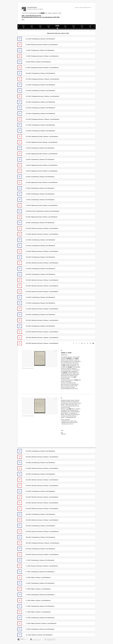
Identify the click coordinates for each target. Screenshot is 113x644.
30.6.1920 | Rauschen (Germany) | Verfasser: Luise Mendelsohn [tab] (38, 554)
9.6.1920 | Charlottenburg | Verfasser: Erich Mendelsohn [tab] (36, 223)
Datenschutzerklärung (84, 8)
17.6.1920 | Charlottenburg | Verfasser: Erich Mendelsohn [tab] (36, 297)
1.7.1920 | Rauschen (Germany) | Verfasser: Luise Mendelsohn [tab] (38, 566)
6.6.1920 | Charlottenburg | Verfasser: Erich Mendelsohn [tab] (36, 188)
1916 (23, 26)
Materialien (55, 13)
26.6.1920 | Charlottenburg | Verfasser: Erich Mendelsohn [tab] (36, 514)
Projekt (39, 13)
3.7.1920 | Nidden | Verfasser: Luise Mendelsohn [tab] (34, 589)
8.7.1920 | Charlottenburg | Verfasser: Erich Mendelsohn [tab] (36, 629)
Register (50, 13)
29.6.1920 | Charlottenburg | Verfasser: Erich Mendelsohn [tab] (36, 537)
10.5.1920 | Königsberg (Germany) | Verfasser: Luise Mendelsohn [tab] (38, 79)
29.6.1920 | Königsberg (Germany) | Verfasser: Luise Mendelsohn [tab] (38, 543)
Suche (46, 13)
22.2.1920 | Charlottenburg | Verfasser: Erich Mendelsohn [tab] (36, 39)
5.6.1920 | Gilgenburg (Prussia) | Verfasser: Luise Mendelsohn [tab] (37, 182)
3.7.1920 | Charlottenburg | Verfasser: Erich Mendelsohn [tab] (36, 583)
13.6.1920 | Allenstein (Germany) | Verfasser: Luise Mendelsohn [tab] (38, 263)
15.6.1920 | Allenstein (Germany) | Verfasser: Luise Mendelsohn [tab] (38, 280)
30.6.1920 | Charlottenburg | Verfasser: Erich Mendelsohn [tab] (36, 549)
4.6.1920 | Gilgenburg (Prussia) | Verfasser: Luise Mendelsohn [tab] (37, 171)
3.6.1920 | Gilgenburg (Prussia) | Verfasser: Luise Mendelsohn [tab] (37, 165)
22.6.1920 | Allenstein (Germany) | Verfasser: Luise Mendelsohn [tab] (38, 480)
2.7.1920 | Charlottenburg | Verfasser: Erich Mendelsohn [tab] (36, 572)
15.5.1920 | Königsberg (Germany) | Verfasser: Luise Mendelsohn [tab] (38, 119)
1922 (74, 26)
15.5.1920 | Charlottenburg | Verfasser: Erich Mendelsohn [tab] (36, 113)
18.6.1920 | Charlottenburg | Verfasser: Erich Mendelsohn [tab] (36, 314)
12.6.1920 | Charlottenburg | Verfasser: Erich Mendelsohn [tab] (36, 240)
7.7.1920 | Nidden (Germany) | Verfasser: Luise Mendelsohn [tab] (37, 623)
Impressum (77, 8)
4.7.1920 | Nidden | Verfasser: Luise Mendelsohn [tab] (34, 600)
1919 (49, 26)
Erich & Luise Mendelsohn (31, 13)
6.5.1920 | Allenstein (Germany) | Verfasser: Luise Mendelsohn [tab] (38, 45)
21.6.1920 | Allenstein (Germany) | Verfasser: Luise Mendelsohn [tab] (38, 468)
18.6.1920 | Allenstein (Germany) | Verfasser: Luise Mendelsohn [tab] (38, 320)
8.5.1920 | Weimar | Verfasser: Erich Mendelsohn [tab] (34, 62)
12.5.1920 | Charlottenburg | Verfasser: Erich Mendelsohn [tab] (36, 90)
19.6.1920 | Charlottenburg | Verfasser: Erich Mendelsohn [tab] (36, 326)
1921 (65, 26)
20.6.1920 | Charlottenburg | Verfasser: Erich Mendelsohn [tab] (36, 451)
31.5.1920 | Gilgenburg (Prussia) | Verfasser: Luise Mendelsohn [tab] (38, 136)
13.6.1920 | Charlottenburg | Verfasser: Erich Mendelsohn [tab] (36, 257)
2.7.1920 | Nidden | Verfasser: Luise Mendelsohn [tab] (34, 577)
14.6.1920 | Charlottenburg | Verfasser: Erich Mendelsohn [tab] (36, 269)
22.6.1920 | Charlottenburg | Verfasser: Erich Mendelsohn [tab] (36, 474)
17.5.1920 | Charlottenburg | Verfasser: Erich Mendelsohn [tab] (36, 125)
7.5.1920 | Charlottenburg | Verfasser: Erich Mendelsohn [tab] (36, 50)
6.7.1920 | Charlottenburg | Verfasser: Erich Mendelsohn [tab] (36, 618)
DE (89, 8)
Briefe (43, 13)
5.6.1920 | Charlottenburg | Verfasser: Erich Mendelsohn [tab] (36, 177)
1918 (40, 26)
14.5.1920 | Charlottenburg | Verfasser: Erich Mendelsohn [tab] (36, 108)
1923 (82, 26)
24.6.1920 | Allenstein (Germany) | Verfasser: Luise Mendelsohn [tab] (38, 497)
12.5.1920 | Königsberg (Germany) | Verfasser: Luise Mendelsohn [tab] (38, 96)
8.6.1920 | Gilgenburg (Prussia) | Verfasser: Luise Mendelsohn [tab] (37, 217)
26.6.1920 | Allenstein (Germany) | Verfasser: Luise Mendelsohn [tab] (38, 520)
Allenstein (63, 353)
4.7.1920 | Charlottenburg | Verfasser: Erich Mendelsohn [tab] (36, 595)
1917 (32, 26)
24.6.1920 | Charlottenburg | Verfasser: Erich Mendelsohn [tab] (36, 491)
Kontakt (60, 13)
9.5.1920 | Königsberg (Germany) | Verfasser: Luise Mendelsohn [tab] (38, 68)
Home (24, 13)
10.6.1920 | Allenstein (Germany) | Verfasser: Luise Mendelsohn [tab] (38, 228)
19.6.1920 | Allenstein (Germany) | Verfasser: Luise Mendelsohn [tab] (38, 332)
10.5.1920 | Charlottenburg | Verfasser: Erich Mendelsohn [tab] (36, 73)
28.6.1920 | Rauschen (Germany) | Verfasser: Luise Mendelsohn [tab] (38, 531)
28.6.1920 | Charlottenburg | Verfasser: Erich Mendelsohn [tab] (36, 526)
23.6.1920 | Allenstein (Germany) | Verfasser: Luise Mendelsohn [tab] (38, 486)
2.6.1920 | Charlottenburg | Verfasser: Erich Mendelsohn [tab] (36, 148)
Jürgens (76, 380)
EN (90, 8)
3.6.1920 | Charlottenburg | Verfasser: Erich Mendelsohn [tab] (36, 159)
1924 (90, 26)
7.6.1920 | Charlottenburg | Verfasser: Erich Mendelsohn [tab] (36, 194)
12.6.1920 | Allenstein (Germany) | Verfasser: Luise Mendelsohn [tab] (38, 251)
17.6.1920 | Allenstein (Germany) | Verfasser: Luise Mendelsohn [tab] (38, 309)
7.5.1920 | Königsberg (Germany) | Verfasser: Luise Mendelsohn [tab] (38, 56)
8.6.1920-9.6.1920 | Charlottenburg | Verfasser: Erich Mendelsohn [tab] (38, 211)
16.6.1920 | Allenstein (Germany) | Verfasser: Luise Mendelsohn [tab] (38, 286)
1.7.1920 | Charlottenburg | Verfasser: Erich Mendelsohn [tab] (36, 560)
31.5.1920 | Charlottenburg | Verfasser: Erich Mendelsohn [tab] (36, 131)
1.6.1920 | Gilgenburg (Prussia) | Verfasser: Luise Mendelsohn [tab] (37, 142)
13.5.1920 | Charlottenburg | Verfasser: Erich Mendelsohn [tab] (36, 102)
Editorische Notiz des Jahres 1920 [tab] (58, 33)
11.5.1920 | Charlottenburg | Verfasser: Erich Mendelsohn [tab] (36, 85)
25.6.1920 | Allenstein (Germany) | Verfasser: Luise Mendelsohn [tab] (38, 508)
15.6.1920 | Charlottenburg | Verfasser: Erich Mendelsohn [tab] (36, 274)
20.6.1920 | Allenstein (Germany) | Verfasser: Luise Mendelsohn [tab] (38, 457)
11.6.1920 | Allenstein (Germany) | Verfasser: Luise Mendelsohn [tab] (38, 234)
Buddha (77, 358)
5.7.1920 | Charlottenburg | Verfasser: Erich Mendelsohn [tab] (36, 606)
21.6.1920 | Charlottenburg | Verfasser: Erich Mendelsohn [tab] (36, 463)
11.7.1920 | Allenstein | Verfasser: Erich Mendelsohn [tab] (35, 635)
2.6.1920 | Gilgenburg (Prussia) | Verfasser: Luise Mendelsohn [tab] (37, 154)
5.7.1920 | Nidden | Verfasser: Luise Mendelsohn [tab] (34, 612)
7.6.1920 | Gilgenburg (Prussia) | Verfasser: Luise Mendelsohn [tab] (37, 205)
